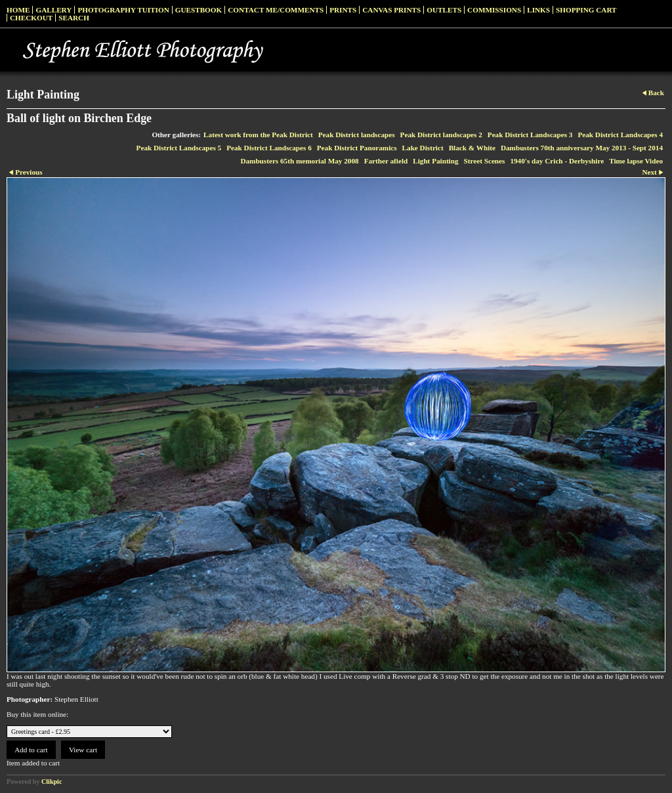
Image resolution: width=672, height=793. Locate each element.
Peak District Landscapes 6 (269, 148)
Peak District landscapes (357, 135)
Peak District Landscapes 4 (620, 135)
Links (538, 10)
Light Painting (435, 161)
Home (18, 10)
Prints (343, 10)
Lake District (423, 148)
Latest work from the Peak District (258, 135)
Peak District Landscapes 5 (179, 148)
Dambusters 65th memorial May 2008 (299, 161)
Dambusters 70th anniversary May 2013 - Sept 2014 (582, 148)
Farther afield (386, 161)
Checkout (31, 18)
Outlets (444, 10)
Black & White (472, 148)
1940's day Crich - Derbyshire (557, 161)
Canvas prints (391, 10)
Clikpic (52, 782)
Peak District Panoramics (357, 148)
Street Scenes (485, 161)
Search (74, 18)
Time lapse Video (636, 161)
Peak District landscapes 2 (441, 135)
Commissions (494, 10)
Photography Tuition (123, 10)
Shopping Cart (586, 10)
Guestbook (199, 10)
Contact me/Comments (276, 10)
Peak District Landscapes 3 (530, 135)
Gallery (53, 10)
